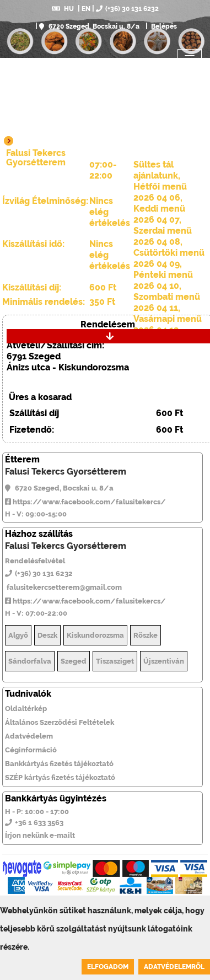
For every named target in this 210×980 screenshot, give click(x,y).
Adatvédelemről (174, 967)
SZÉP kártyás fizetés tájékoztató (60, 777)
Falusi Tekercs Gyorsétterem (66, 472)
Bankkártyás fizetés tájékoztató (59, 764)
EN (86, 9)
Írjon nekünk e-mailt (40, 835)
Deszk (47, 635)
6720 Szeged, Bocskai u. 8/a (89, 26)
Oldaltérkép (26, 709)
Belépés (163, 26)
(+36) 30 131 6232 (127, 9)
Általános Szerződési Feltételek (60, 722)
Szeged (74, 661)
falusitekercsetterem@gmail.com (63, 587)
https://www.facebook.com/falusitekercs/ (85, 502)
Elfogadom (108, 967)
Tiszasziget (115, 661)
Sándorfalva (30, 661)
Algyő (18, 635)
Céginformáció (31, 750)
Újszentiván (164, 661)
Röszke (146, 635)
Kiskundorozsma (95, 635)
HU (63, 9)
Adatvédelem (29, 736)
